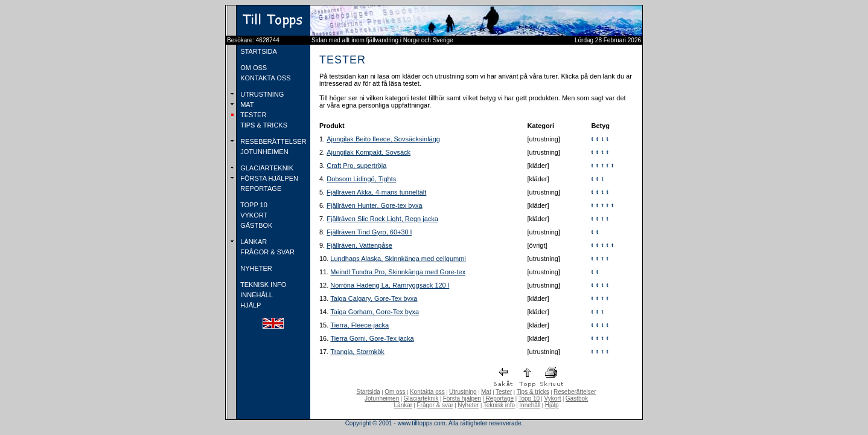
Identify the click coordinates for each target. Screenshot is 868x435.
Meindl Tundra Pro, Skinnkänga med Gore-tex (398, 272)
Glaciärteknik (421, 398)
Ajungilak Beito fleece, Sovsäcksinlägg (383, 139)
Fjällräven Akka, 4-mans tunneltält (376, 192)
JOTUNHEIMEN (263, 152)
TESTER (252, 115)
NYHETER (255, 268)
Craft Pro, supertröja (356, 166)
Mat (486, 392)
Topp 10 (529, 398)
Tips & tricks (533, 392)
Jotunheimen (382, 398)
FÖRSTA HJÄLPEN (268, 178)
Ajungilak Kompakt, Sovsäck (369, 152)
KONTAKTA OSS (264, 78)
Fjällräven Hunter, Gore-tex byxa (374, 205)
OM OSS (253, 68)
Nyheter (468, 405)
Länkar (404, 405)
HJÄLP (250, 305)
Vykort (552, 398)
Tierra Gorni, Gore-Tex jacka (372, 338)
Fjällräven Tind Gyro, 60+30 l (369, 232)
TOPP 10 (253, 205)
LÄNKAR (253, 242)
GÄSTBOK (255, 225)
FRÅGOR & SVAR (266, 252)
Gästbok (577, 398)
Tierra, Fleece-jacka (359, 325)
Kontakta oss (427, 392)
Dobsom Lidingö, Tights (361, 179)
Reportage (499, 398)
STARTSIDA (258, 51)
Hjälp (552, 405)
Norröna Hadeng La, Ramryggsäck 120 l (390, 285)
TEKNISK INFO (262, 285)
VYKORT (253, 215)
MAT (246, 105)
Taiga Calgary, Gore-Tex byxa (374, 298)
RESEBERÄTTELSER (272, 141)
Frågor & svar (435, 405)
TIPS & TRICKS (263, 125)
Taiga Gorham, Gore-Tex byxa (375, 312)
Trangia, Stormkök (357, 352)
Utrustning (463, 392)
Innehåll (530, 405)
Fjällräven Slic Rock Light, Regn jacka (382, 219)
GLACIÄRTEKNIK (266, 168)
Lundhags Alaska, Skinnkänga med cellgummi (398, 259)
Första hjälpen (462, 398)
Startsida (368, 392)
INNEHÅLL (256, 295)
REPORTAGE (260, 188)
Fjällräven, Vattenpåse (359, 245)
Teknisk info (499, 405)
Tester (504, 392)
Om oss (395, 392)
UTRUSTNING (261, 94)
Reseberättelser (575, 392)
